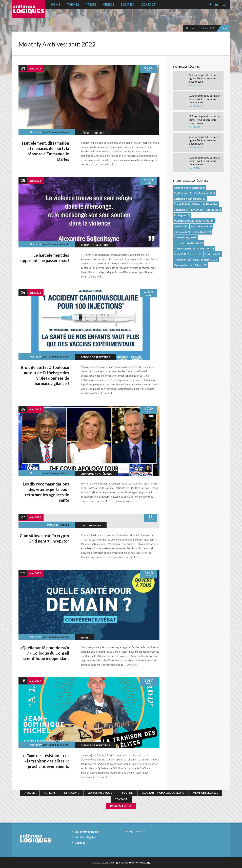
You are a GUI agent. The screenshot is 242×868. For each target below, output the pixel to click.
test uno (64, 525)
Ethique (211, 210)
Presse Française (184, 237)
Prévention (204, 248)
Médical (179, 226)
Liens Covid (72, 793)
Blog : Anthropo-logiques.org (163, 793)
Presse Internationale (187, 243)
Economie (180, 210)
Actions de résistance (95, 245)
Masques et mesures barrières (192, 221)
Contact (148, 5)
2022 (213, 28)
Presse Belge (200, 232)
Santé (85, 637)
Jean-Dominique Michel (56, 132)
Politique (179, 232)
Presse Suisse (182, 248)
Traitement (181, 260)
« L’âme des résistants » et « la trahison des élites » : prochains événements (46, 761)
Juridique (179, 215)
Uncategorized (91, 525)
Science (193, 254)
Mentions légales (205, 793)
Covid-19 (179, 204)
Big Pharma (180, 193)
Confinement (202, 193)
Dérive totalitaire (93, 133)
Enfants (196, 210)
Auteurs (50, 793)
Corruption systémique (97, 474)
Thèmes (73, 5)
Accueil (30, 793)
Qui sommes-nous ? (101, 793)
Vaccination (181, 265)
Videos (108, 5)
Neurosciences (199, 226)
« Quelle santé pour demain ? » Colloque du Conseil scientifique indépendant (44, 653)
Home (56, 5)
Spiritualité (211, 254)
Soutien (127, 5)
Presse (91, 5)
